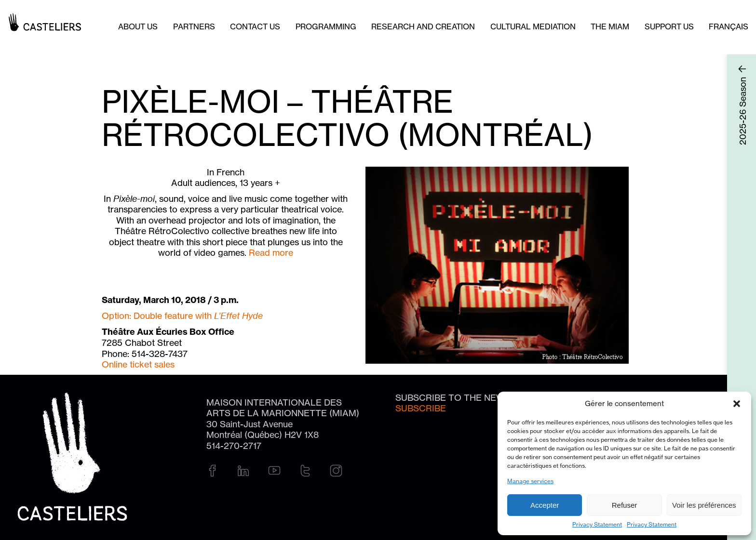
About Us (138, 26)
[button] (737, 404)
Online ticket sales (138, 364)
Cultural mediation (533, 26)
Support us (669, 26)
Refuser (625, 505)
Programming (326, 26)
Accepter (545, 505)
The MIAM (610, 26)
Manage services (530, 481)
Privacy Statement (597, 524)
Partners (194, 26)
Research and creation (423, 26)
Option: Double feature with (182, 316)
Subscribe (421, 408)
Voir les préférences (704, 505)
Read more (271, 252)
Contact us (255, 26)
